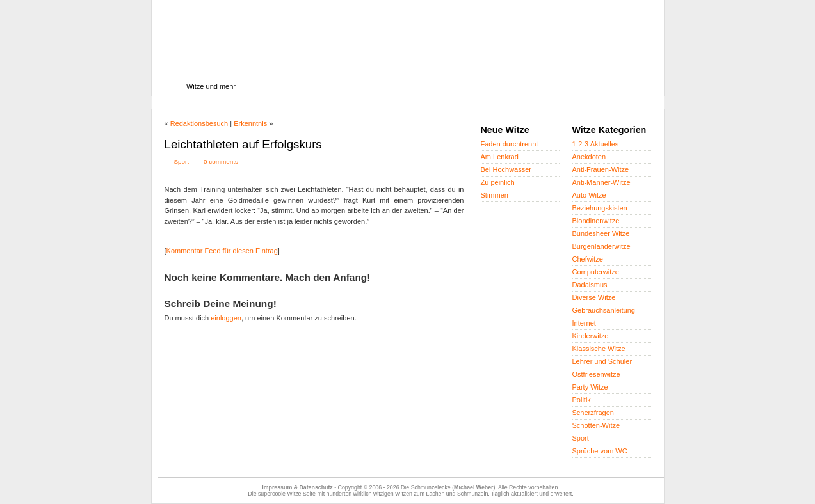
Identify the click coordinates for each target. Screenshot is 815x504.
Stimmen (495, 195)
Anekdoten (589, 157)
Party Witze (590, 387)
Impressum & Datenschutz (297, 487)
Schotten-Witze (596, 425)
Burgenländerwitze (601, 246)
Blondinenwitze (596, 221)
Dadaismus (590, 285)
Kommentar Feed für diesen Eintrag (222, 251)
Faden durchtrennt (510, 144)
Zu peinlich (498, 182)
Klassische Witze (599, 349)
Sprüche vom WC (600, 451)
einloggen (226, 318)
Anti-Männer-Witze (601, 182)
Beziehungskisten (600, 208)
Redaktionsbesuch (199, 123)
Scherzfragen (593, 413)
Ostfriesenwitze (596, 374)
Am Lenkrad (500, 157)
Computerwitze (596, 272)
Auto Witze (589, 195)
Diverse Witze (594, 297)
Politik (582, 400)
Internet (584, 323)
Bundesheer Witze (601, 233)
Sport (182, 161)
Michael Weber (473, 487)
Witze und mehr (211, 86)
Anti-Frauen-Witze (601, 169)
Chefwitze (588, 259)
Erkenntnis (250, 123)
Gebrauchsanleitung (604, 310)
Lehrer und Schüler (602, 361)
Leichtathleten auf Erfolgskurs (243, 144)
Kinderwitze (591, 336)
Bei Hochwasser (506, 169)
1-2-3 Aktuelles (596, 144)
